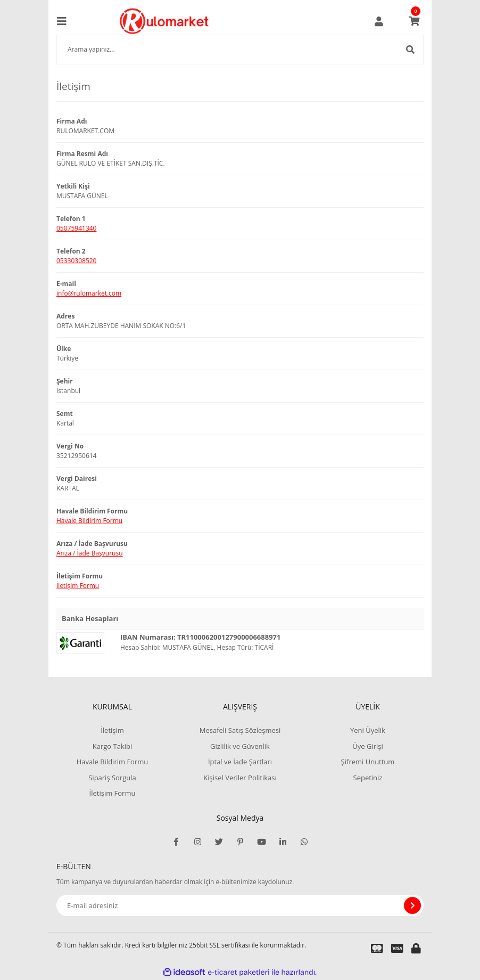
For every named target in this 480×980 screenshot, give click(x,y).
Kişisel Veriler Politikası (240, 778)
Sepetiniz (368, 778)
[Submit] (412, 905)
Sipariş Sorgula (112, 778)
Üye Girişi (367, 746)
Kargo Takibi (112, 746)
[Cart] (414, 21)
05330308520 (76, 261)
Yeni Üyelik (368, 730)
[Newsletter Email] (240, 905)
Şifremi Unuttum (368, 762)
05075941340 (76, 228)
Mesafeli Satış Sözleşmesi (240, 730)
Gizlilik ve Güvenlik (240, 746)
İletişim (112, 730)
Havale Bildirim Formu (89, 521)
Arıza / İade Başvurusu (90, 553)
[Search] (240, 50)
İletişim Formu (78, 586)
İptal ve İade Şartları (240, 762)
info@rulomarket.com (89, 293)
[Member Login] (379, 21)
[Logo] (164, 21)
